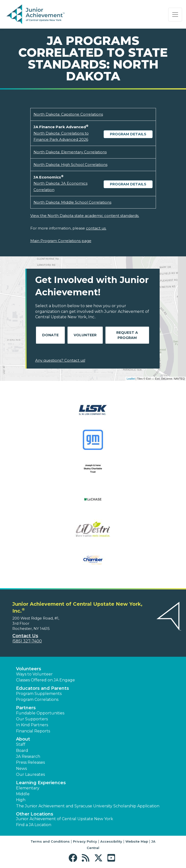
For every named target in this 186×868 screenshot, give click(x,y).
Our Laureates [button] (30, 774)
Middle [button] (23, 794)
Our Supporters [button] (32, 719)
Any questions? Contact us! (60, 360)
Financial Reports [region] (33, 731)
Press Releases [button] (30, 762)
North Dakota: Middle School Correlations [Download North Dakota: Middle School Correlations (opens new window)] (72, 202)
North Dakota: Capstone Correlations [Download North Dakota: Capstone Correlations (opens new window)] (68, 114)
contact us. (96, 228)
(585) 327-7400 (27, 641)
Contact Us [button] (25, 636)
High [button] (21, 800)
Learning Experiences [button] (41, 783)
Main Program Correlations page (61, 241)
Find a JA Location (34, 825)
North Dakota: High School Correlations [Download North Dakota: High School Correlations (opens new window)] (70, 165)
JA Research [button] (28, 756)
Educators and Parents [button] (42, 688)
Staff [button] (21, 744)
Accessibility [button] (111, 841)
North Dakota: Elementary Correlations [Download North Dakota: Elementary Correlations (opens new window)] (70, 152)
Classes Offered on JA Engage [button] (45, 680)
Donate (50, 335)
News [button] (21, 769)
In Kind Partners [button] (32, 725)
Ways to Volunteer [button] (34, 674)
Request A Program (127, 335)
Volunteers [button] (29, 669)
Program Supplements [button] (39, 694)
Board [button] (22, 751)
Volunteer (85, 335)
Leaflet (131, 379)
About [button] (23, 739)
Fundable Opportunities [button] (40, 713)
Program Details (128, 134)
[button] (74, 858)
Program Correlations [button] (37, 700)
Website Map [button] (137, 841)
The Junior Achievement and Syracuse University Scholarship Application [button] (88, 806)
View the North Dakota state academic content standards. (85, 216)
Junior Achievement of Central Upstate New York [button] (65, 819)
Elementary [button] (28, 788)
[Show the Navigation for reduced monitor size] (175, 15)
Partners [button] (26, 708)
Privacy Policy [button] (85, 841)
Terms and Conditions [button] (50, 841)
